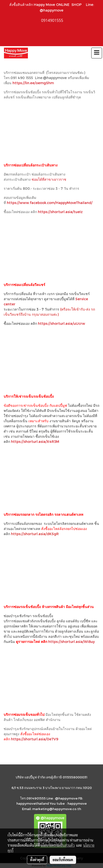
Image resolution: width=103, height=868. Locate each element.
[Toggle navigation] (97, 53)
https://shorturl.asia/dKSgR (35, 534)
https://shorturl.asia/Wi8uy (71, 642)
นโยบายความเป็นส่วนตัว (58, 845)
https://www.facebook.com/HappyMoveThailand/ (50, 203)
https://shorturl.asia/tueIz (60, 212)
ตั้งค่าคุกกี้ (37, 860)
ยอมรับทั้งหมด (63, 860)
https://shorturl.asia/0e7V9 (35, 739)
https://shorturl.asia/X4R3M (35, 441)
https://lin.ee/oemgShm (33, 83)
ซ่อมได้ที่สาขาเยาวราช (49, 179)
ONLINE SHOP (70, 5)
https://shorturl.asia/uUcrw (62, 323)
